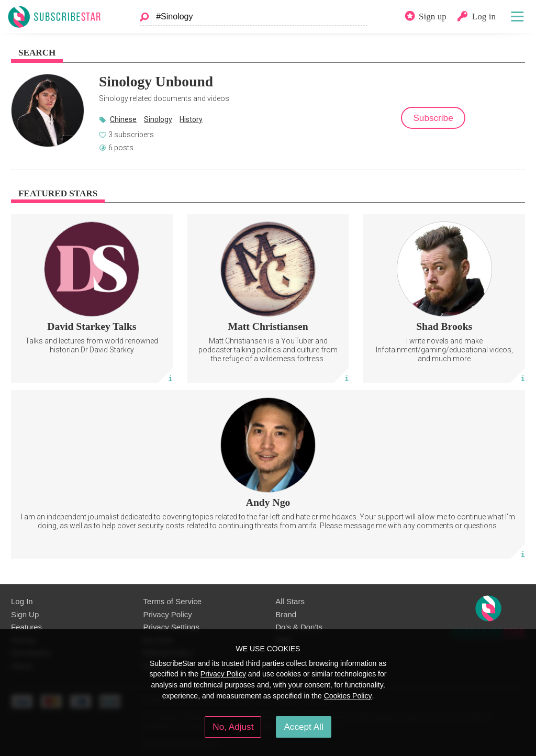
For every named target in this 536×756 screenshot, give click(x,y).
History (191, 119)
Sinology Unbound (156, 81)
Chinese (123, 119)
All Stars (290, 601)
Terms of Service (172, 601)
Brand (286, 614)
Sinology (158, 119)
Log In (22, 601)
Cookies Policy (348, 696)
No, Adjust (233, 727)
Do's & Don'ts (299, 627)
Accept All (303, 727)
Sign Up (25, 614)
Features (26, 627)
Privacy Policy (168, 614)
